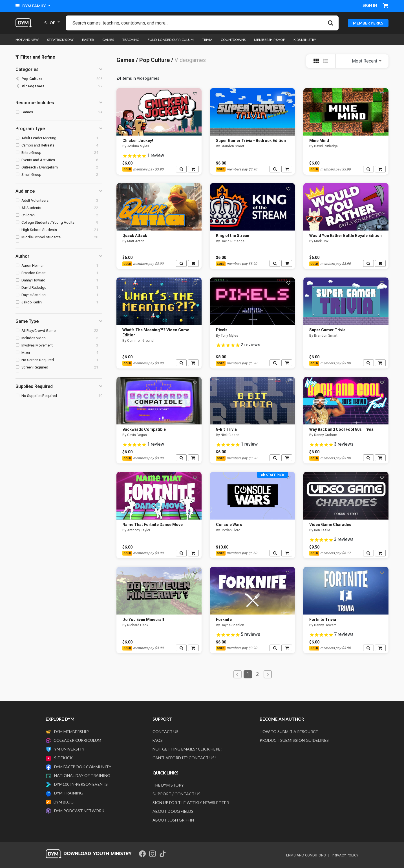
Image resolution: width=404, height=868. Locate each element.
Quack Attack (135, 236)
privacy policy (345, 855)
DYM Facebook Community (83, 767)
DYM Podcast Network (79, 811)
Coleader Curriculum (77, 740)
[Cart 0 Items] (386, 6)
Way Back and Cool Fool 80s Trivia (341, 429)
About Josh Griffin (173, 820)
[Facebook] (142, 854)
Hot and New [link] (27, 40)
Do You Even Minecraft (143, 620)
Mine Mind (319, 141)
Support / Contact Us (176, 794)
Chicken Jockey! (138, 141)
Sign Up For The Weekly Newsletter (191, 802)
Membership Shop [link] (270, 40)
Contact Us (165, 732)
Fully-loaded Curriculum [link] (171, 40)
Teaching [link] (131, 40)
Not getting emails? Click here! (187, 749)
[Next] (268, 674)
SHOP (50, 23)
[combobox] (202, 23)
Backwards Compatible (144, 429)
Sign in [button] (370, 5)
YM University (69, 749)
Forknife (224, 620)
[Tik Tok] (163, 854)
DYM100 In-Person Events (81, 784)
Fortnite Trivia (323, 620)
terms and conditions (305, 855)
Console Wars (229, 525)
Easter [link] (88, 40)
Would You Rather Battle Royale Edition (346, 236)
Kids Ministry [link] (305, 40)
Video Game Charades (330, 525)
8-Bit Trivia (226, 429)
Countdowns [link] (233, 40)
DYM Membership (71, 732)
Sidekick (63, 758)
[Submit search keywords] (331, 23)
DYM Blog (64, 802)
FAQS (158, 740)
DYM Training (69, 793)
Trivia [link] (207, 40)
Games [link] (108, 40)
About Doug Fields (173, 811)
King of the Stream (233, 236)
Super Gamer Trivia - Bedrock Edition (251, 141)
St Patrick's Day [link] (60, 40)
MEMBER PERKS (368, 23)
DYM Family (31, 6)
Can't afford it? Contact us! (184, 758)
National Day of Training (82, 775)
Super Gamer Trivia (327, 330)
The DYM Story (168, 785)
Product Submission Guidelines (294, 740)
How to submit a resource (289, 732)
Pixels (222, 330)
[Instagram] (153, 854)
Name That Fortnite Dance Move (153, 525)
